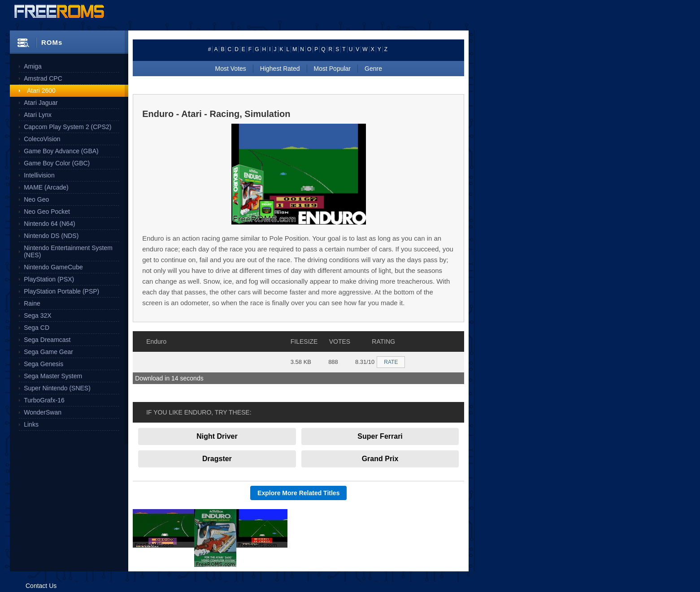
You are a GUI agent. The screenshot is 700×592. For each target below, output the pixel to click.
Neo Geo (36, 199)
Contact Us (41, 586)
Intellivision (39, 175)
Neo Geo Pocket (47, 212)
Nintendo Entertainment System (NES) (68, 251)
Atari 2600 (41, 91)
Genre (373, 69)
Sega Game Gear (48, 352)
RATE (391, 362)
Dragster (217, 459)
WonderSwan (43, 412)
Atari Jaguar (41, 103)
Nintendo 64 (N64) (49, 224)
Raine (32, 303)
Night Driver (217, 436)
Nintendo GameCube (53, 267)
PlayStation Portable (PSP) (61, 291)
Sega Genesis (43, 364)
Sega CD (37, 328)
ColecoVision (42, 139)
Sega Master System (53, 376)
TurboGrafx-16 (44, 400)
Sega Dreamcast (47, 340)
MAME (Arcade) (46, 187)
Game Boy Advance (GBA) (61, 151)
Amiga (33, 66)
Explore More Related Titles (298, 493)
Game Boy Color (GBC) (57, 163)
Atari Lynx (38, 115)
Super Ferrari (380, 436)
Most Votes (231, 69)
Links (31, 424)
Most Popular (332, 69)
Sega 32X (38, 315)
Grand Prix (380, 459)
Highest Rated (280, 69)
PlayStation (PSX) (49, 279)
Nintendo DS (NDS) (51, 236)
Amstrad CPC (43, 78)
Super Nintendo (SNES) (57, 388)
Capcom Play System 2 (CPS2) (67, 127)
